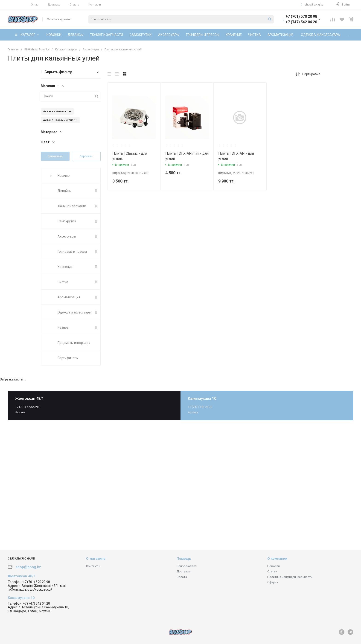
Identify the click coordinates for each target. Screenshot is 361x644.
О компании (277, 559)
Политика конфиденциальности (290, 577)
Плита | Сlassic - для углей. (130, 156)
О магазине (96, 559)
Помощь (184, 559)
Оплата (74, 5)
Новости (274, 566)
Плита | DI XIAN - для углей (236, 156)
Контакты (95, 5)
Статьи (272, 571)
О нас (35, 5)
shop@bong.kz (314, 5)
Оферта (273, 582)
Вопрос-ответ (187, 566)
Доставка (54, 5)
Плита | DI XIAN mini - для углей (187, 156)
